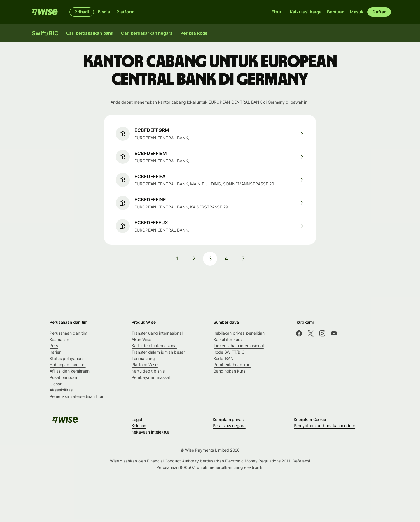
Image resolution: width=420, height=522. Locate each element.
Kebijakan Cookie (310, 419)
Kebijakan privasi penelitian (239, 333)
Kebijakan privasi (229, 419)
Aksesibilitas (61, 390)
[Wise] (45, 12)
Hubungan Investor (68, 364)
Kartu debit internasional (154, 346)
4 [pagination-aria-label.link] (226, 259)
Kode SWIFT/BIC (229, 352)
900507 (187, 467)
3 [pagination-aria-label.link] (210, 259)
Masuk (357, 12)
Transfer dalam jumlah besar (158, 352)
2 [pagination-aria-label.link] (194, 259)
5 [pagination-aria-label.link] (243, 259)
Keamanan (59, 339)
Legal (137, 419)
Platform (125, 12)
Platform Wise (145, 364)
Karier (55, 352)
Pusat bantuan (63, 377)
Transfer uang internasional (157, 333)
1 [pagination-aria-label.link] (177, 259)
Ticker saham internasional (239, 346)
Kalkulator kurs (228, 339)
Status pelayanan (66, 358)
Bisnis (104, 12)
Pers (54, 346)
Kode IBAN (224, 358)
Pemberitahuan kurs (232, 364)
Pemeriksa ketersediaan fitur (77, 396)
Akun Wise (141, 339)
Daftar (379, 12)
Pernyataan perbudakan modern (324, 426)
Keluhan (139, 426)
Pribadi (82, 12)
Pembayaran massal (151, 377)
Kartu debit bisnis (148, 371)
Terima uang (143, 358)
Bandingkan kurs (229, 371)
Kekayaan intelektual (151, 432)
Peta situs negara (229, 426)
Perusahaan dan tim (68, 333)
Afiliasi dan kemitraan (70, 371)
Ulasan (56, 384)
